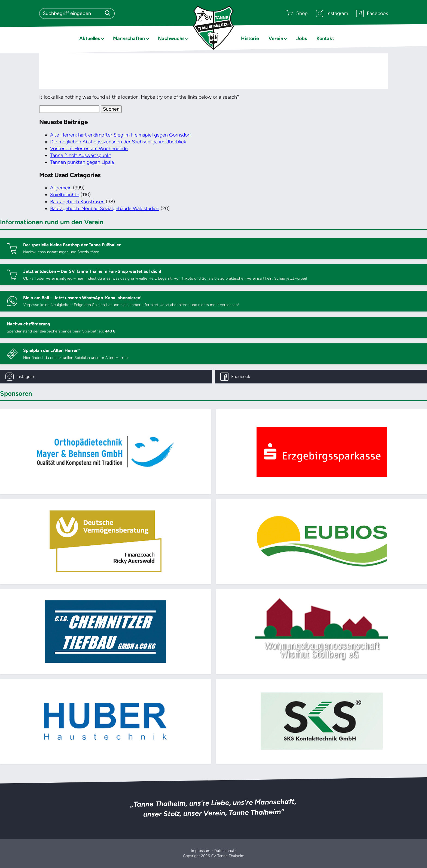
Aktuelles (90, 38)
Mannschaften (129, 38)
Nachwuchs (171, 38)
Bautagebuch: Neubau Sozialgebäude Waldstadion (105, 208)
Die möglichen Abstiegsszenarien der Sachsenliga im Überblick (118, 142)
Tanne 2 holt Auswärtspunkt (81, 155)
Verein (276, 38)
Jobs (302, 38)
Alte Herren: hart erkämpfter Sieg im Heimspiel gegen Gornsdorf (121, 135)
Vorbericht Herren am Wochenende (89, 149)
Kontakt (325, 38)
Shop (297, 13)
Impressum (201, 851)
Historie (250, 38)
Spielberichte (65, 195)
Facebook (372, 13)
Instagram (332, 13)
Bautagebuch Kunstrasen (77, 202)
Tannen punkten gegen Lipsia (82, 162)
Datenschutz (225, 851)
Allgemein (61, 188)
